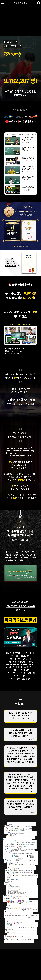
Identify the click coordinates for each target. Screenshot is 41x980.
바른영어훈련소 (20, 3)
